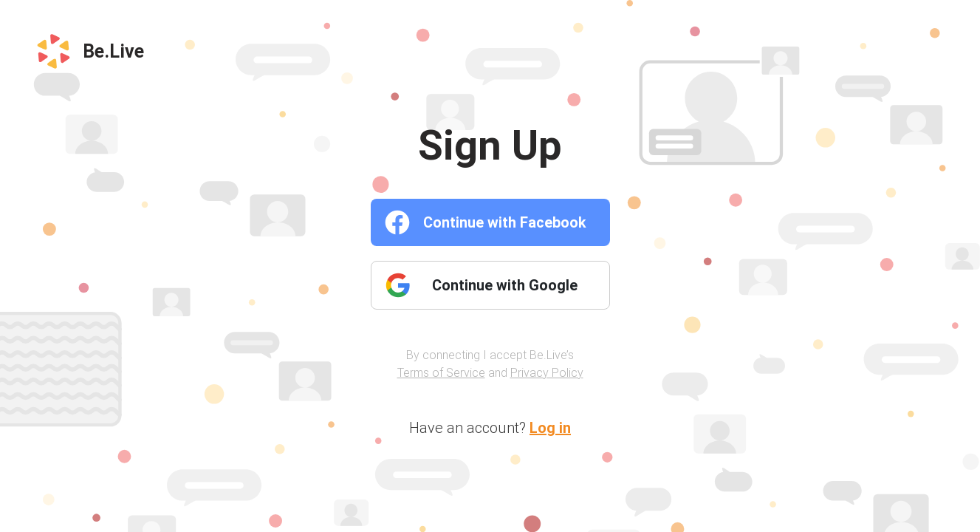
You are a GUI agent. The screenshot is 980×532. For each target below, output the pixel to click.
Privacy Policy (547, 373)
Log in (550, 428)
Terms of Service (441, 373)
